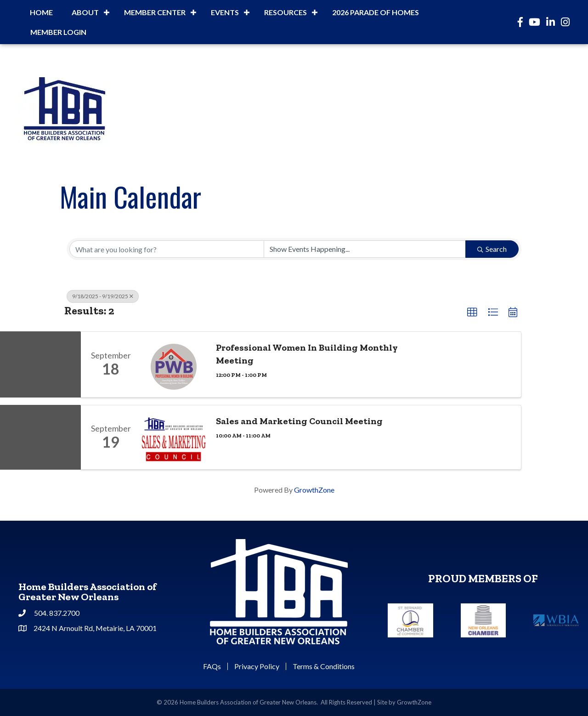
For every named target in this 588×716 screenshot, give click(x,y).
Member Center (155, 12)
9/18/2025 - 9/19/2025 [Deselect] (103, 296)
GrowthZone (314, 490)
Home (41, 12)
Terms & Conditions (324, 666)
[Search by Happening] (365, 249)
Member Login (58, 32)
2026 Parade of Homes (376, 12)
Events (225, 12)
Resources (286, 12)
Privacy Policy (257, 666)
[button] (472, 313)
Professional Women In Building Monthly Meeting (307, 354)
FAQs (212, 666)
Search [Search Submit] (492, 249)
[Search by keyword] (167, 249)
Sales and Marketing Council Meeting (299, 421)
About (85, 12)
